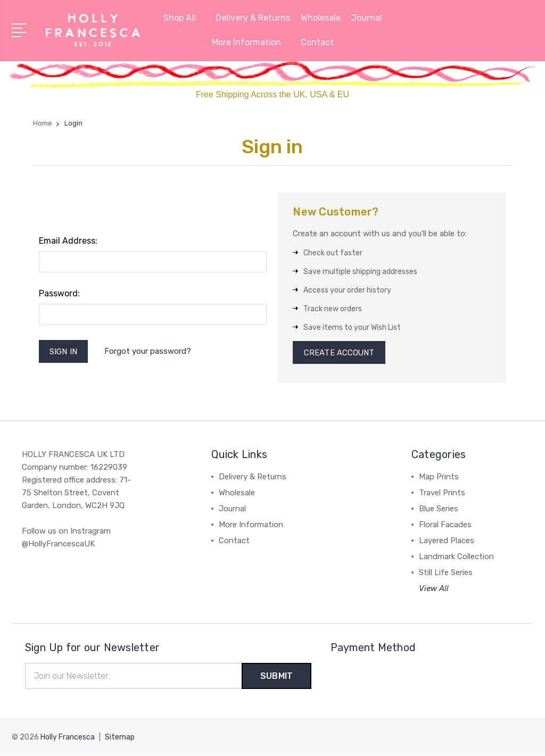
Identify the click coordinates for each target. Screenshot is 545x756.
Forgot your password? (148, 352)
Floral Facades (445, 525)
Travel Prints (442, 493)
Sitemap (120, 738)
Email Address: (68, 241)
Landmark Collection (456, 557)
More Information (251, 42)
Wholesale (321, 18)
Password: (59, 293)
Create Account (339, 353)
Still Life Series (446, 573)
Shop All (184, 18)
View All (434, 589)
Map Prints (439, 477)
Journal (367, 18)
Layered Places (447, 541)
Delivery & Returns (253, 18)
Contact (317, 42)
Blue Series (439, 509)
